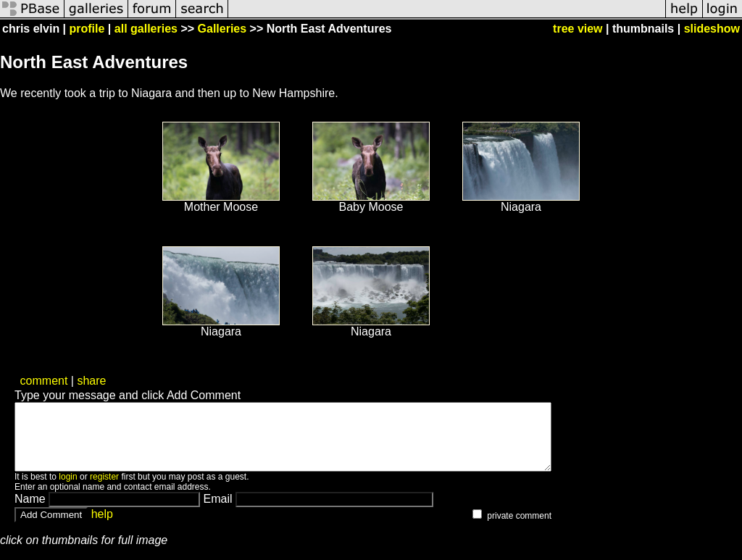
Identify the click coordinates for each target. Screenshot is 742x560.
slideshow (712, 29)
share (91, 381)
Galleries (222, 29)
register (104, 490)
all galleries (146, 29)
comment (44, 381)
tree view (578, 29)
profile (87, 29)
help (102, 527)
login (68, 490)
